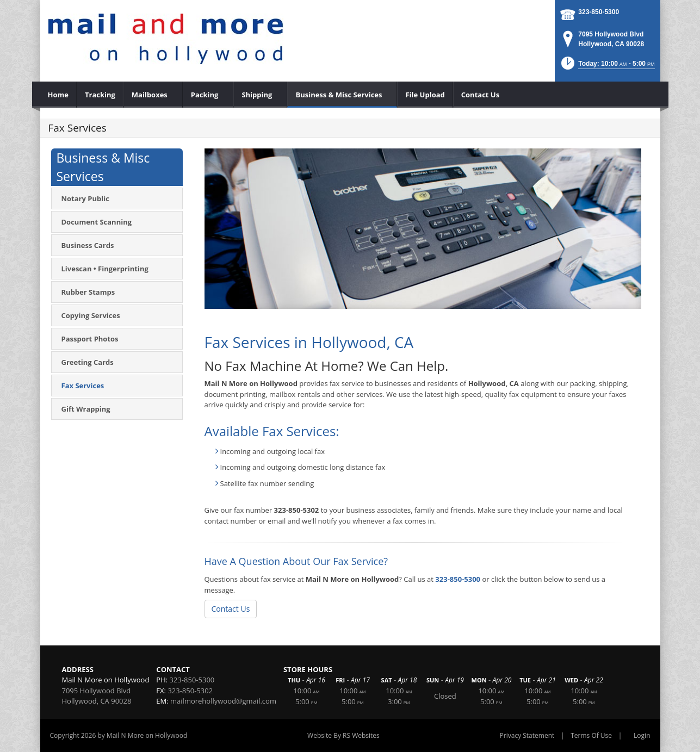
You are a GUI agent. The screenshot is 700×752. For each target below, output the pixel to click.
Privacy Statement (527, 735)
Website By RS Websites (343, 735)
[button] (607, 67)
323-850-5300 (599, 12)
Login (642, 735)
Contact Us (231, 609)
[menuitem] (58, 95)
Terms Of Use (591, 735)
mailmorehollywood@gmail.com (223, 701)
